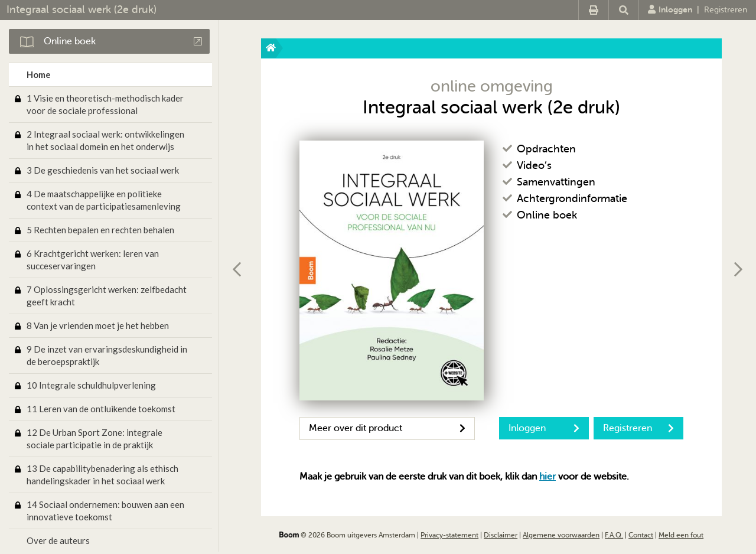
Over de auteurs (58, 540)
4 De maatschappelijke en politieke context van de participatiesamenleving (104, 200)
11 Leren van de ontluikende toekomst (101, 409)
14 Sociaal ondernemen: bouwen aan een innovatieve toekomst (105, 511)
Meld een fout (681, 535)
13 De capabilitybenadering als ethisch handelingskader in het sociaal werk (102, 475)
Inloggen (670, 9)
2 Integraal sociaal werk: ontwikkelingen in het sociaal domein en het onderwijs (105, 140)
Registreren (726, 10)
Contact (641, 535)
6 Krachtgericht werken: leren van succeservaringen (93, 260)
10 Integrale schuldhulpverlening (91, 385)
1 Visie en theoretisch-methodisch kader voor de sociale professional (105, 104)
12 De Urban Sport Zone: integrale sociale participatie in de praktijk (94, 439)
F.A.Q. (614, 535)
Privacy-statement (449, 535)
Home (39, 74)
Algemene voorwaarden (561, 535)
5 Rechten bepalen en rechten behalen (100, 230)
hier (548, 477)
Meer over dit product (387, 428)
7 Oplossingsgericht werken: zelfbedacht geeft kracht (107, 296)
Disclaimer (501, 535)
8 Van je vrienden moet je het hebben (98, 325)
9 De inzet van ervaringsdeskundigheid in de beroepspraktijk (107, 355)
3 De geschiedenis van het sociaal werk (103, 170)
